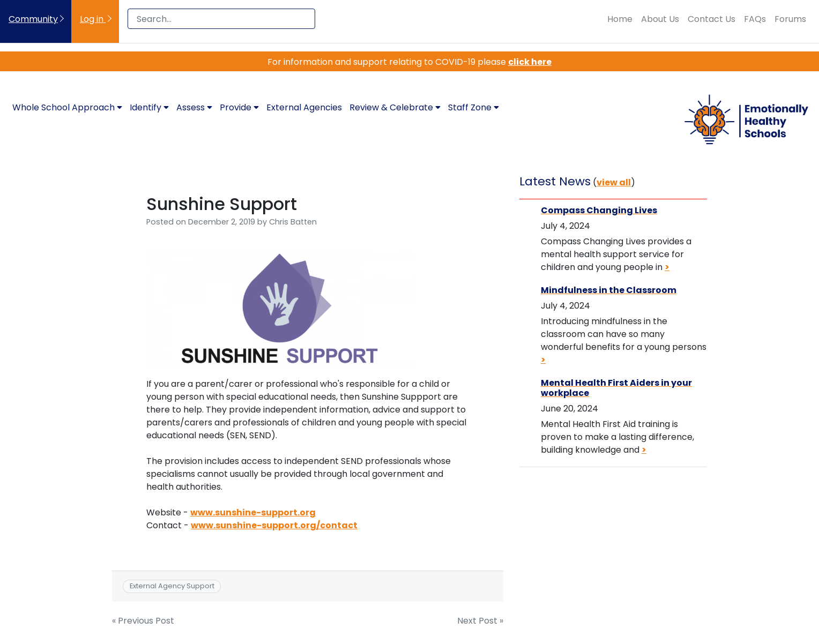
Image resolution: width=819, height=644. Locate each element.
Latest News (555, 181)
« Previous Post (143, 621)
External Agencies (304, 107)
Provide (239, 107)
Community (33, 19)
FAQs (755, 19)
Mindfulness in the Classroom (609, 290)
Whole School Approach (67, 107)
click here (530, 62)
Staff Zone (474, 107)
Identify (149, 107)
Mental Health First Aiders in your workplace (616, 388)
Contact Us (712, 19)
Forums (790, 19)
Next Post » (480, 621)
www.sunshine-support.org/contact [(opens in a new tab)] (274, 525)
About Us (660, 19)
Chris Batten (293, 222)
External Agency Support (172, 586)
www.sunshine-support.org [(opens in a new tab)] (253, 512)
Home (620, 19)
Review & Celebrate (395, 107)
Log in (93, 19)
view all (614, 182)
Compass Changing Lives (599, 210)
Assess (194, 107)
